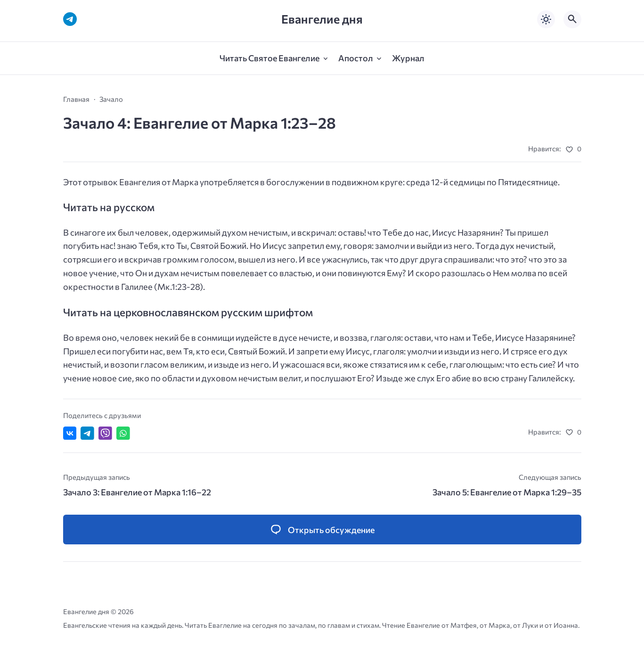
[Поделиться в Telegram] (87, 433)
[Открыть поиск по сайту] (572, 19)
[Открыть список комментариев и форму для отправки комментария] (322, 530)
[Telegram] (70, 19)
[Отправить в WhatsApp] (123, 433)
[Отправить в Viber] (105, 433)
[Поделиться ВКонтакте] (70, 433)
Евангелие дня (322, 19)
